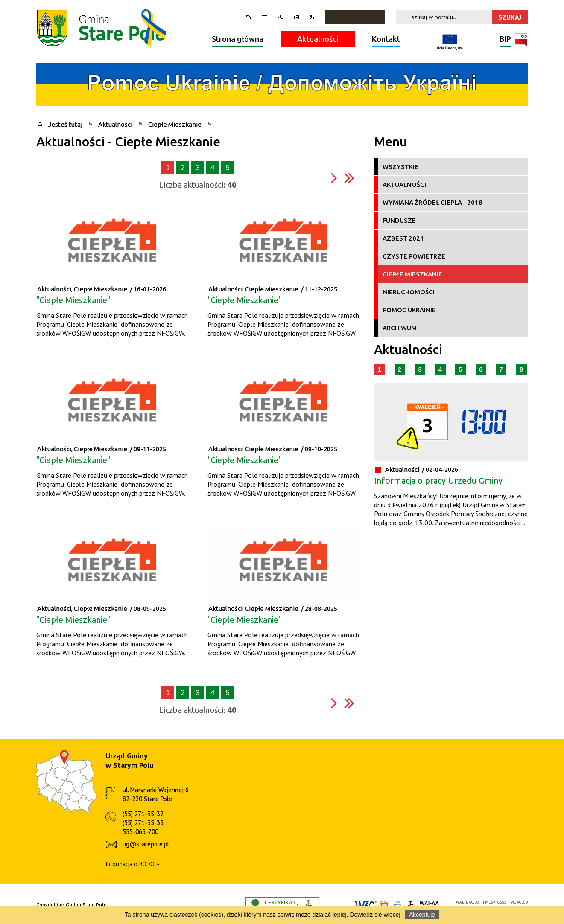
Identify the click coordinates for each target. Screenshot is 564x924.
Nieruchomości (409, 292)
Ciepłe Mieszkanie (412, 274)
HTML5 (486, 902)
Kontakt (386, 39)
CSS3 (502, 902)
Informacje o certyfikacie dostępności (282, 905)
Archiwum (400, 328)
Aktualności (318, 39)
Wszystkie (400, 167)
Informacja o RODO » (132, 864)
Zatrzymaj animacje (333, 17)
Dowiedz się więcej (375, 915)
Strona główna (238, 39)
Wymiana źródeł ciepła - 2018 (432, 202)
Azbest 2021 (403, 238)
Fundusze (399, 220)
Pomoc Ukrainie (409, 310)
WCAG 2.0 (519, 902)
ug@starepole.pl (146, 844)
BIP (505, 40)
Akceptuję (422, 915)
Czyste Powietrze (414, 256)
